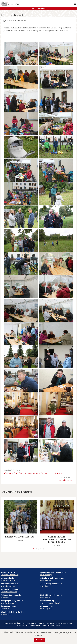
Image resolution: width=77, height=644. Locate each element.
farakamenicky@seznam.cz (51, 625)
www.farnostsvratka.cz (10, 575)
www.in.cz (5, 609)
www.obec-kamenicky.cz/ (50, 603)
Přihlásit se (40, 640)
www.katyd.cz (6, 614)
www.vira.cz (45, 586)
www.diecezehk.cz (8, 586)
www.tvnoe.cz (6, 597)
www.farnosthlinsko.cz (10, 580)
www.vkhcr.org (46, 575)
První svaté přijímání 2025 (20, 537)
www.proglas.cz (46, 609)
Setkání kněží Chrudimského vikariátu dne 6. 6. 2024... (57, 539)
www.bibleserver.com (9, 592)
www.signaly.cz (46, 597)
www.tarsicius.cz (7, 603)
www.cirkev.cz (46, 580)
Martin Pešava (21, 21)
